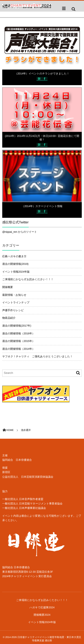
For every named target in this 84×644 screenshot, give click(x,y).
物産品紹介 (9, 318)
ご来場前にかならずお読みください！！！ (28, 279)
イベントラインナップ (16, 302)
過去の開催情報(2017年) (17, 326)
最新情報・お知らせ (14, 295)
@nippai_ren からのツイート (20, 232)
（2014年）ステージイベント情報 (42, 206)
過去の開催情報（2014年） (18, 349)
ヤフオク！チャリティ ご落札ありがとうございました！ (37, 356)
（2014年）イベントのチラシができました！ (42, 74)
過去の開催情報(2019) (15, 264)
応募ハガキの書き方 (14, 256)
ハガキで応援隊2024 (42, 607)
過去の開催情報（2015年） (18, 341)
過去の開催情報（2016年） (18, 333)
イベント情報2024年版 (16, 272)
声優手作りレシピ (13, 310)
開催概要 (8, 287)
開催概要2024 (42, 615)
